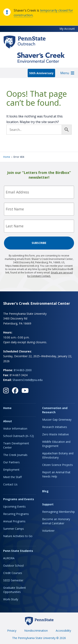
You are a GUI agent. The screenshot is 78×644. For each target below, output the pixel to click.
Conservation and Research (55, 410)
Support (48, 504)
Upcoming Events (14, 506)
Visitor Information (15, 429)
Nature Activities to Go (18, 536)
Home (7, 157)
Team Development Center (16, 445)
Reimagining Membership (58, 512)
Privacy (12, 631)
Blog (45, 491)
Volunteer (48, 531)
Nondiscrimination (36, 631)
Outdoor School (13, 566)
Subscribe (39, 243)
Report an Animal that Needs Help (56, 474)
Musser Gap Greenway (57, 420)
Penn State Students (18, 551)
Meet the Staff (12, 477)
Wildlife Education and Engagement (56, 444)
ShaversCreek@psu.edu (28, 380)
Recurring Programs (16, 514)
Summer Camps (14, 529)
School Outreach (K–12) (19, 436)
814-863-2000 (23, 370)
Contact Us (10, 484)
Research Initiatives (55, 427)
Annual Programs (14, 521)
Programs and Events (19, 499)
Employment (11, 470)
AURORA (9, 558)
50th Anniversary (41, 73)
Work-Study (11, 599)
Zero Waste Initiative (56, 434)
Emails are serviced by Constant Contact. (50, 274)
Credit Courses (13, 573)
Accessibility (63, 631)
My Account (67, 29)
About (8, 421)
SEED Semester (13, 580)
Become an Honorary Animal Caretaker (56, 521)
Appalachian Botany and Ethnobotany (58, 455)
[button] (65, 73)
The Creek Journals (15, 455)
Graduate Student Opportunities (15, 590)
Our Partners (11, 462)
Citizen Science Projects (58, 465)
